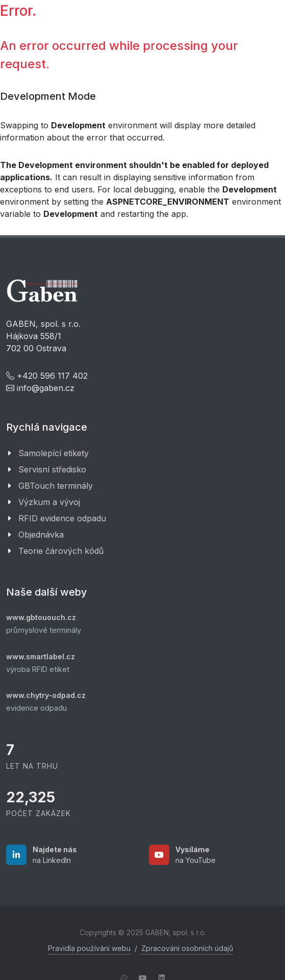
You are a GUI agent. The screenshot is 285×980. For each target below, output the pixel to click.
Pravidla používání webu (89, 948)
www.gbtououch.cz (41, 617)
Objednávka (41, 535)
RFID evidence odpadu (62, 518)
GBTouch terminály (56, 486)
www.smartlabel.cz (41, 656)
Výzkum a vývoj (49, 502)
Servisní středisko (52, 469)
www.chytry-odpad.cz (46, 695)
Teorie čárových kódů (61, 551)
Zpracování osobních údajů (187, 948)
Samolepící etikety (54, 453)
